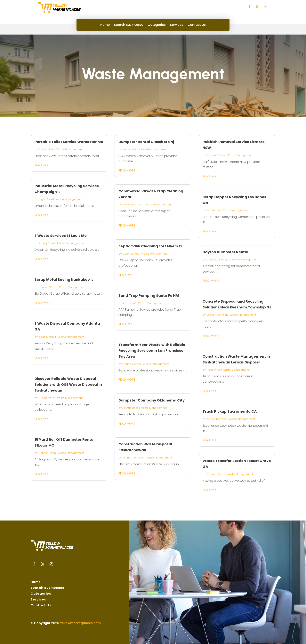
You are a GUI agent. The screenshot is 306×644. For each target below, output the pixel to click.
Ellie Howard (46, 398)
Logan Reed (46, 199)
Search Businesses (129, 25)
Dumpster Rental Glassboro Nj (146, 142)
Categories (157, 25)
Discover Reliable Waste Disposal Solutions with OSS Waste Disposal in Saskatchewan (68, 384)
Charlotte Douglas (218, 260)
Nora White (213, 370)
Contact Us (197, 25)
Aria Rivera (129, 303)
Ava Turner (213, 210)
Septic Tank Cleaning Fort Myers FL (150, 246)
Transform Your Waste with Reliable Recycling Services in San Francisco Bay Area (152, 350)
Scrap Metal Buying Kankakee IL (64, 279)
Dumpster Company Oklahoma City (152, 400)
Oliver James (131, 254)
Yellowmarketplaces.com (80, 623)
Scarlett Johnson (133, 458)
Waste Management (69, 149)
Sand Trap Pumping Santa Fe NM (149, 295)
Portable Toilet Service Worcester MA (69, 142)
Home (105, 25)
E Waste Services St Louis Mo (61, 236)
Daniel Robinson (133, 205)
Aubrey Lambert (217, 419)
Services (177, 25)
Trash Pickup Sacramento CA (230, 411)
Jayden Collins (216, 155)
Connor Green (48, 287)
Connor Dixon (47, 453)
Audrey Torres (47, 243)
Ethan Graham (132, 364)
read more (43, 165)
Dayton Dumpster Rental (225, 252)
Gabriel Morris (216, 474)
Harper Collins (131, 149)
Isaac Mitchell (47, 337)
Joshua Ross (130, 408)
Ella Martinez (46, 149)
